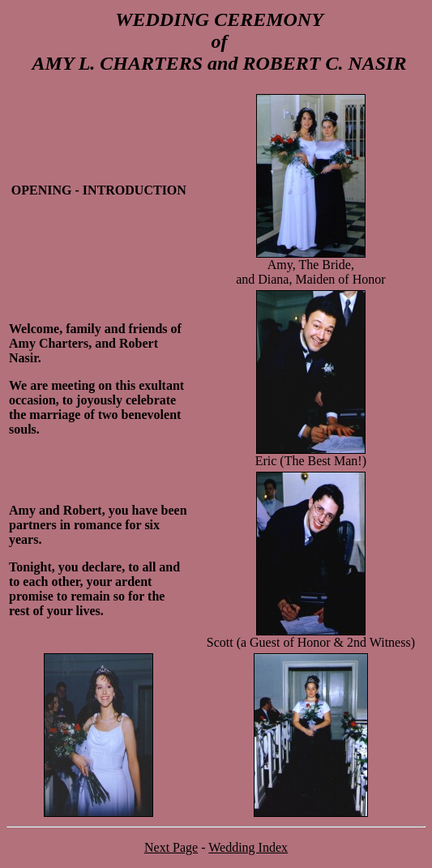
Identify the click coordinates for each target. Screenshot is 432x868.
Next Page (171, 847)
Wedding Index (248, 847)
